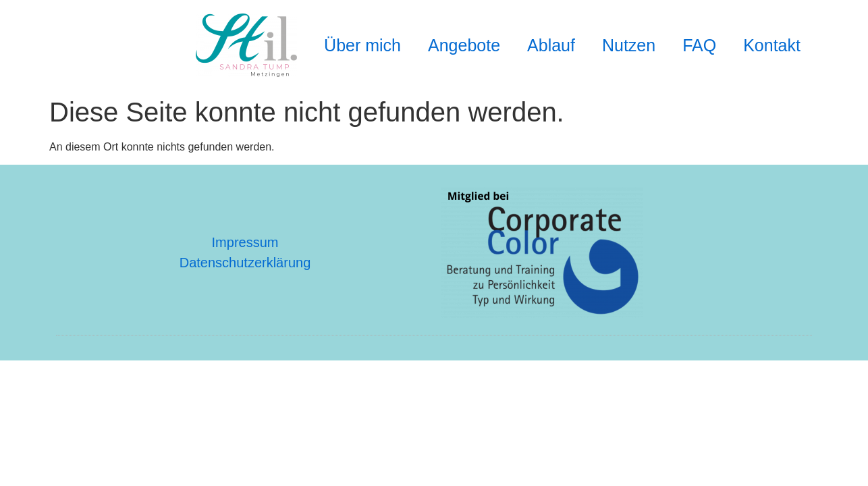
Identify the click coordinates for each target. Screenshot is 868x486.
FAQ (699, 45)
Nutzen (629, 45)
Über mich (362, 45)
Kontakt (772, 45)
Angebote (464, 45)
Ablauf (551, 45)
